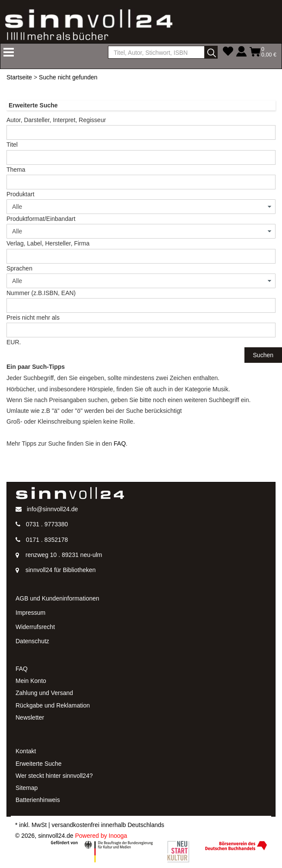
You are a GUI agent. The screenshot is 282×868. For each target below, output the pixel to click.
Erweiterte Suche (39, 764)
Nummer (41, 293)
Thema (16, 170)
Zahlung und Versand (44, 693)
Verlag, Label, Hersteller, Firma (48, 243)
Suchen (263, 355)
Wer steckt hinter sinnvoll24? (54, 776)
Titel (12, 145)
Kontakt (26, 751)
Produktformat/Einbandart (41, 219)
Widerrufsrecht (35, 627)
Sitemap (27, 788)
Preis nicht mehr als (33, 318)
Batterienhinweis (38, 800)
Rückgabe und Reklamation (53, 705)
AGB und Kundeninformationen (57, 598)
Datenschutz (32, 641)
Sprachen (19, 268)
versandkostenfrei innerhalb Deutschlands (108, 825)
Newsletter (30, 717)
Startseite (19, 77)
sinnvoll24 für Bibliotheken (61, 570)
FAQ (120, 443)
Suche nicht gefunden (68, 77)
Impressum (30, 613)
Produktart (21, 194)
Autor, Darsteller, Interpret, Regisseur (56, 120)
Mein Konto (31, 681)
